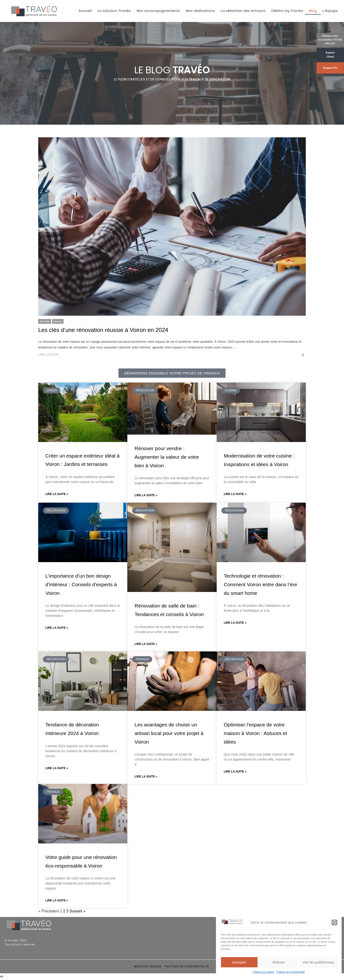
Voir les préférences (318, 962)
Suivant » (78, 911)
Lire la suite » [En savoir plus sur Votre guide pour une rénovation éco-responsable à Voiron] (57, 900)
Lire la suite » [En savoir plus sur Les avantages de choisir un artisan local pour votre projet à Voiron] (146, 777)
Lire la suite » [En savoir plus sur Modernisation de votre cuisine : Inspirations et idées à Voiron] (235, 494)
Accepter (239, 962)
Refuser (279, 962)
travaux (58, 321)
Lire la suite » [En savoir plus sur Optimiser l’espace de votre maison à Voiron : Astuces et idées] (235, 772)
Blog (313, 11)
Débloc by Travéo (287, 11)
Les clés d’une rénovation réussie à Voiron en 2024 (103, 330)
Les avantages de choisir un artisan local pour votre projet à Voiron (169, 733)
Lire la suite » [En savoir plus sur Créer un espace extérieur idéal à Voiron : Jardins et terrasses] (57, 494)
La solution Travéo (114, 11)
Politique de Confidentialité (290, 972)
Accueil (85, 11)
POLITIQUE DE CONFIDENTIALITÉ (187, 967)
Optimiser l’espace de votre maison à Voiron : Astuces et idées (255, 733)
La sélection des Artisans (243, 11)
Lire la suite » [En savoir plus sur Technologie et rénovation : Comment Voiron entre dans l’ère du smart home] (235, 623)
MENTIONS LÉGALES (148, 967)
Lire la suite (48, 355)
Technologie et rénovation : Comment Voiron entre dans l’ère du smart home (261, 584)
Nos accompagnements (158, 11)
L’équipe (330, 11)
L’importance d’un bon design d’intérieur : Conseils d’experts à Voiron (81, 584)
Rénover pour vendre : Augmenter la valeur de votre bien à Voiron (167, 457)
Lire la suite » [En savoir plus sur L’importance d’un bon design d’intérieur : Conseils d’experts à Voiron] (57, 628)
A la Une (45, 321)
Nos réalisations (200, 11)
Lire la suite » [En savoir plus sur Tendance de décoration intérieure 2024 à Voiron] (57, 768)
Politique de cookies (263, 972)
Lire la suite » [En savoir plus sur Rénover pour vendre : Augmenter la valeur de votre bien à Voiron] (146, 495)
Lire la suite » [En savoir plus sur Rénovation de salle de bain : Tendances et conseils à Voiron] (146, 644)
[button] (334, 922)
